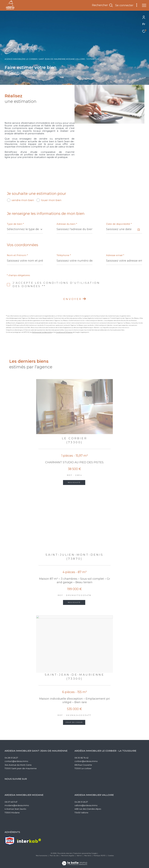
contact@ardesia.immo (16, 761)
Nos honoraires (42, 856)
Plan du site (54, 856)
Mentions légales (68, 856)
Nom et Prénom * (17, 255)
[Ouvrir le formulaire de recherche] (102, 5)
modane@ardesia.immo (17, 805)
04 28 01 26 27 (11, 758)
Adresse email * (115, 255)
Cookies (111, 856)
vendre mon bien (23, 200)
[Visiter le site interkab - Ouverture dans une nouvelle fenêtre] (29, 841)
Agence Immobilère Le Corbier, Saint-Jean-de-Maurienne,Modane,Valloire (45, 59)
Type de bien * (15, 224)
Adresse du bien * (67, 224)
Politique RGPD (99, 856)
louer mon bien (51, 200)
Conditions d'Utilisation (64, 332)
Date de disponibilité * (119, 224)
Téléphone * (64, 255)
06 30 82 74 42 (81, 758)
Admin (79, 856)
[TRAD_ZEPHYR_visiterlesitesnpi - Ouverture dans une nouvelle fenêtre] (10, 841)
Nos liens (88, 856)
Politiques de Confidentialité (42, 332)
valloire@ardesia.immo (86, 805)
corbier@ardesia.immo (86, 761)
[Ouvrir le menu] (144, 5)
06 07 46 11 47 (11, 802)
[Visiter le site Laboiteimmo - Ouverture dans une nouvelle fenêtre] (74, 861)
